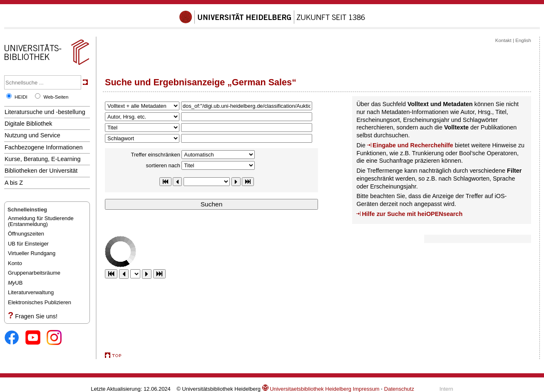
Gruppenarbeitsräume (34, 273)
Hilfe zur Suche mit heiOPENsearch (412, 214)
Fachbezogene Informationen (43, 147)
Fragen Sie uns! (36, 316)
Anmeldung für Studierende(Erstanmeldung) (41, 221)
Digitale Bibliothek (29, 124)
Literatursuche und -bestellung (45, 112)
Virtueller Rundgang (32, 253)
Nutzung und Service (32, 135)
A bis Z (14, 183)
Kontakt (503, 40)
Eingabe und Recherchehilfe (413, 145)
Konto (15, 263)
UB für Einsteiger (28, 244)
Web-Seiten (56, 97)
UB (15, 283)
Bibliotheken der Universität (41, 171)
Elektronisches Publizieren (40, 302)
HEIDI (21, 97)
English (523, 40)
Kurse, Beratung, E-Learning (43, 159)
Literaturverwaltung (31, 292)
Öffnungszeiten (26, 234)
